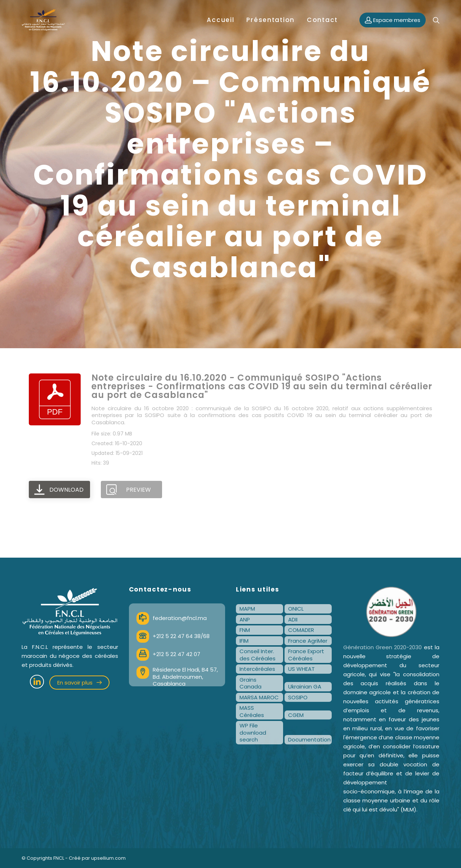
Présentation (270, 20)
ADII (293, 619)
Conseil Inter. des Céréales (258, 655)
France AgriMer (308, 641)
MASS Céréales (252, 711)
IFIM (244, 641)
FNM (245, 630)
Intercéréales (257, 669)
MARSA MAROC (259, 697)
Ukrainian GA (305, 687)
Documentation (309, 739)
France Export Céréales (306, 655)
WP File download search (253, 732)
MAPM (247, 609)
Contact (322, 20)
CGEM (296, 715)
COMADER (301, 630)
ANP (245, 619)
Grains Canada (250, 683)
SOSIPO (298, 697)
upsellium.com (108, 858)
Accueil (220, 20)
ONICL (296, 609)
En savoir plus (79, 683)
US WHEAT (301, 669)
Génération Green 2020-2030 (383, 647)
